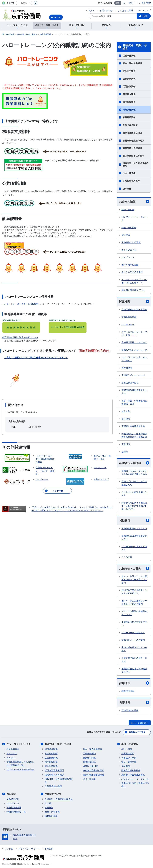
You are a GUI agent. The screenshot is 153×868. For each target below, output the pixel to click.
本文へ (91, 10)
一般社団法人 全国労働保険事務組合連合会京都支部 (134, 435)
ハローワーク (128, 324)
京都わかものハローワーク (134, 350)
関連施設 (49, 808)
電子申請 (126, 235)
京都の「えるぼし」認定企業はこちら (134, 483)
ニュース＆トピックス (19, 744)
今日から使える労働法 (132, 272)
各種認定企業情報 (134, 463)
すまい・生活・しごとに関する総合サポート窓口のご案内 (134, 580)
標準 (117, 3)
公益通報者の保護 (131, 181)
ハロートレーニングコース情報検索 (21, 304)
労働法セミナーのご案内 (133, 640)
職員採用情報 (128, 691)
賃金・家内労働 (129, 762)
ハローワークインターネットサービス (134, 359)
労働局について (53, 794)
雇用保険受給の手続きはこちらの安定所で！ (134, 592)
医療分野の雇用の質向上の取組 (134, 660)
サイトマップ (144, 10)
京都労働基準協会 (130, 383)
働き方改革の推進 (130, 265)
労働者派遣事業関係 (132, 133)
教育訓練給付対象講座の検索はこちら (20, 337)
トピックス (12, 753)
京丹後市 (126, 419)
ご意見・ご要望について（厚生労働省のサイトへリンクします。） (36, 358)
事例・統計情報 (130, 744)
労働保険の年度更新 (131, 242)
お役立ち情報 (134, 202)
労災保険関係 (129, 87)
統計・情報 (127, 749)
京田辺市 (126, 444)
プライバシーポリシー (29, 849)
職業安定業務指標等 (131, 770)
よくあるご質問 (125, 10)
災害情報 (134, 702)
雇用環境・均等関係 (132, 148)
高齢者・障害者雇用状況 (133, 775)
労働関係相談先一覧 (16, 812)
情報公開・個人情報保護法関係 (135, 165)
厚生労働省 (146, 3)
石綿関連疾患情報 (130, 710)
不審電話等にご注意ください (134, 624)
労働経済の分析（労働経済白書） (135, 785)
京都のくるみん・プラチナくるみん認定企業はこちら (134, 472)
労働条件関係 (129, 56)
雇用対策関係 (129, 117)
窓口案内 (11, 794)
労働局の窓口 (13, 799)
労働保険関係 (129, 79)
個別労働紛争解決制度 (133, 156)
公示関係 (127, 189)
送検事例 (126, 766)
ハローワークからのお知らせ (20, 769)
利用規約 (49, 849)
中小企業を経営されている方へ (134, 649)
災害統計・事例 (129, 758)
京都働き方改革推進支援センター (134, 537)
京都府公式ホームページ (133, 375)
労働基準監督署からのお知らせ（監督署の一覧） (20, 764)
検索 (145, 16)
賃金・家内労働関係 (132, 63)
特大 (131, 3)
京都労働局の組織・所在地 (134, 310)
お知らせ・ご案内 (134, 568)
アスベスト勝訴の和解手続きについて (134, 613)
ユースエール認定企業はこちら (134, 494)
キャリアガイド (129, 250)
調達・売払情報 (129, 228)
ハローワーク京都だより (133, 633)
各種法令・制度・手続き (135, 47)
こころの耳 (127, 557)
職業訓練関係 (129, 110)
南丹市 (125, 452)
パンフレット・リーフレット (134, 219)
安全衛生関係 (129, 71)
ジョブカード (128, 257)
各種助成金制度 (130, 125)
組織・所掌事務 (52, 812)
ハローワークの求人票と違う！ (134, 548)
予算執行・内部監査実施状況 (59, 799)
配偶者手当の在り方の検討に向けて (134, 670)
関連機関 (134, 302)
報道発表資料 (13, 749)
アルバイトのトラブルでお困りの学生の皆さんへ (134, 281)
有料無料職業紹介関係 (133, 141)
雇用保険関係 (129, 102)
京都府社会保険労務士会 (133, 426)
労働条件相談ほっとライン (134, 528)
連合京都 (126, 411)
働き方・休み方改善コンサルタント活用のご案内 (134, 602)
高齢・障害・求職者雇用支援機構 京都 (134, 402)
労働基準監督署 (129, 317)
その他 (48, 803)
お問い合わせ (106, 10)
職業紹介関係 (129, 94)
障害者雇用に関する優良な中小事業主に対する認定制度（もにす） (134, 506)
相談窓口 (134, 520)
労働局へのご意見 (137, 732)
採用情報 (134, 683)
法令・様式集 (129, 173)
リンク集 (9, 849)
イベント (11, 758)
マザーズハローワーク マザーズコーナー (134, 333)
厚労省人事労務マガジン (133, 290)
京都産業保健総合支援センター (134, 392)
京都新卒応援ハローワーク (134, 342)
